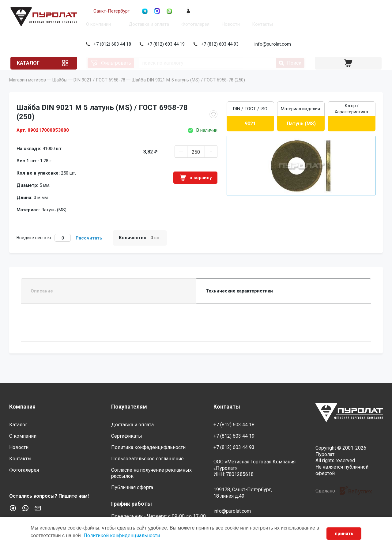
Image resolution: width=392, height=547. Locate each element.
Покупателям (129, 407)
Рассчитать (89, 247)
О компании (97, 24)
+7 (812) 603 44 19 (165, 44)
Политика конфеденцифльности (148, 447)
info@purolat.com (272, 44)
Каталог (32, 63)
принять (343, 534)
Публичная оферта (132, 487)
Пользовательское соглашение (147, 459)
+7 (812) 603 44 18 (111, 44)
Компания (22, 407)
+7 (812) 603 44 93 (219, 44)
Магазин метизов (28, 89)
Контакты (261, 24)
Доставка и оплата (148, 24)
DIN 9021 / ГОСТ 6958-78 (99, 89)
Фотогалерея (194, 24)
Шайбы (60, 89)
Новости (230, 24)
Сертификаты (127, 436)
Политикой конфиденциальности (126, 536)
